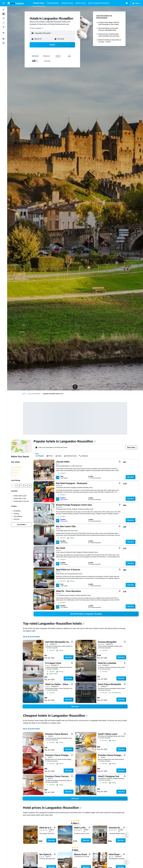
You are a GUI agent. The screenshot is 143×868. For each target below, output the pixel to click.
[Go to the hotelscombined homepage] (16, 3)
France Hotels (32, 394)
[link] (21, 525)
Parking (16, 514)
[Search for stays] (4, 14)
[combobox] (37, 28)
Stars (58, 456)
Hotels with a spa (20, 498)
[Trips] (4, 33)
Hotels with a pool (20, 496)
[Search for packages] (4, 23)
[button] (4, 3)
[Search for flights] (4, 10)
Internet (17, 519)
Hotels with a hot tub (21, 501)
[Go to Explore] (4, 27)
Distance (84, 456)
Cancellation (18, 516)
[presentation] (95, 441)
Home (24, 394)
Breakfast (17, 511)
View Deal (131, 477)
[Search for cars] (4, 18)
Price (50, 456)
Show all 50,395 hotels (31, 637)
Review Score (70, 456)
